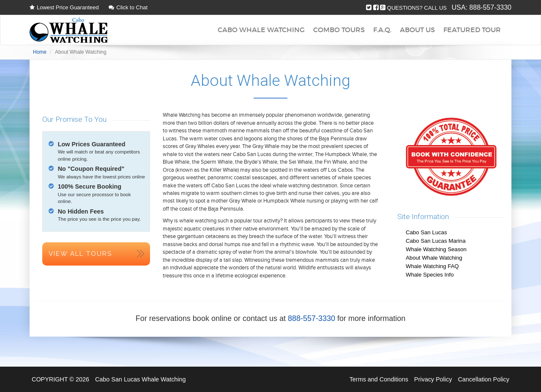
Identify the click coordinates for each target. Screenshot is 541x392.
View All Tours (80, 254)
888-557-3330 (490, 7)
